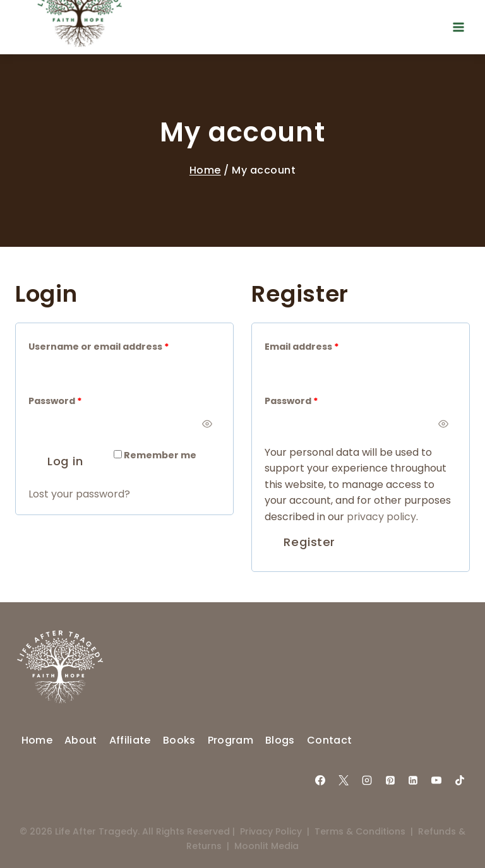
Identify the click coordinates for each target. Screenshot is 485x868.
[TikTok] (460, 780)
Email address (305, 347)
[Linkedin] (413, 780)
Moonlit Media (266, 846)
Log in (65, 461)
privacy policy (381, 517)
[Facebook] (320, 780)
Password (58, 401)
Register (309, 542)
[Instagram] (367, 780)
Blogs (280, 740)
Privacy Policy (271, 831)
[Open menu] (458, 27)
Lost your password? (79, 494)
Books (179, 740)
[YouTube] (436, 780)
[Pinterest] (390, 780)
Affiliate (130, 740)
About (81, 740)
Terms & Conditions (360, 831)
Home (205, 170)
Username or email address (102, 347)
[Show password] (207, 424)
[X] (344, 780)
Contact (329, 740)
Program (231, 740)
